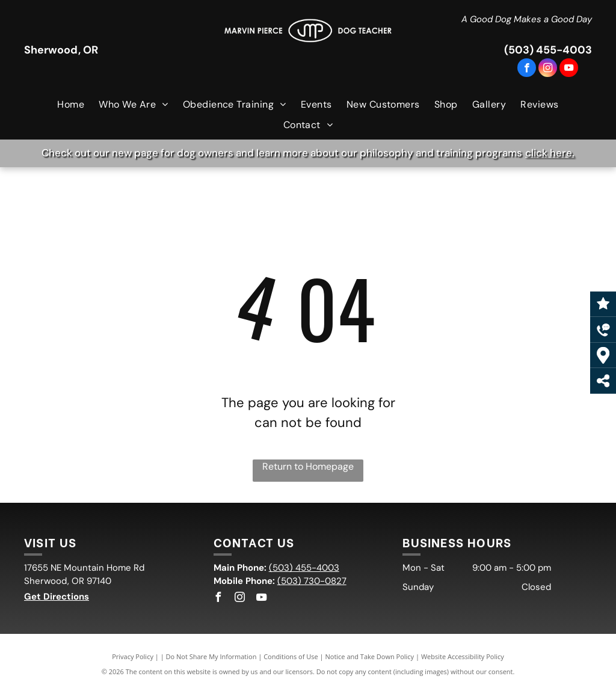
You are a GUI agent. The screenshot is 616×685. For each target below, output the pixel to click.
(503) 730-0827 (312, 581)
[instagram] (548, 69)
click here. (550, 153)
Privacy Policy (133, 656)
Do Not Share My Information (211, 656)
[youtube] (569, 69)
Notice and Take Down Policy (370, 656)
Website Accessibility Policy (463, 656)
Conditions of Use (291, 656)
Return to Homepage (308, 466)
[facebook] (527, 69)
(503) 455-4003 (548, 50)
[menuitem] (71, 105)
